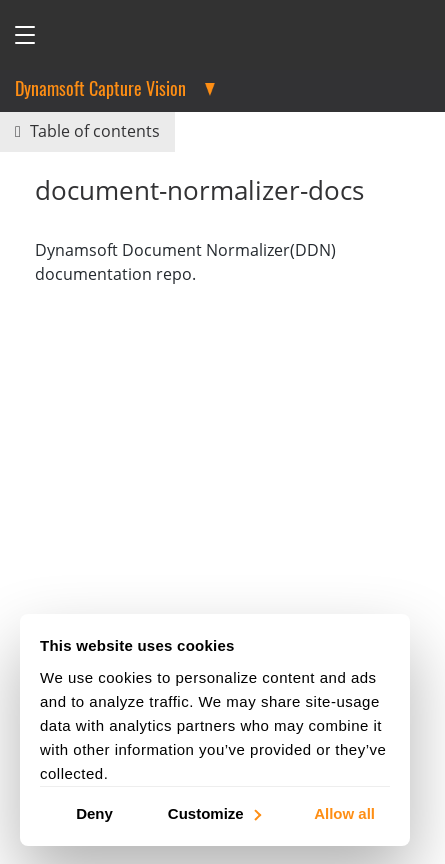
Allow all (344, 812)
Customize (213, 812)
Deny (94, 812)
